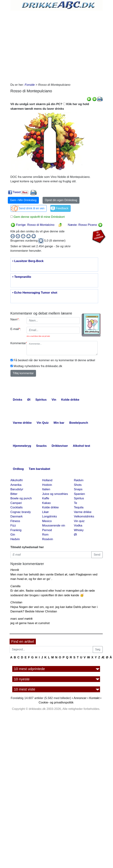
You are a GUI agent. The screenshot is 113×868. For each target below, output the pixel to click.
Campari (16, 503)
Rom (45, 535)
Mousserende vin (54, 526)
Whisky (79, 530)
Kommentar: (17, 343)
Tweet (17, 192)
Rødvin (79, 480)
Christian (16, 602)
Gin (13, 535)
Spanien (79, 494)
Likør (46, 512)
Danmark (17, 516)
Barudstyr (17, 489)
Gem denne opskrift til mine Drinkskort (39, 217)
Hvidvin (47, 485)
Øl (75, 535)
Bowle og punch (21, 498)
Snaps (78, 489)
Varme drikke (83, 512)
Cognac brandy (21, 512)
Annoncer (80, 698)
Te (76, 503)
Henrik (15, 570)
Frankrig (16, 530)
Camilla (16, 586)
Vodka (78, 526)
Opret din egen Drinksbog (61, 200)
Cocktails (17, 507)
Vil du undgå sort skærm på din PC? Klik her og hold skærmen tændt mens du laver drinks (50, 106)
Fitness (15, 521)
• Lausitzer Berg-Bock (28, 261)
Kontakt (94, 698)
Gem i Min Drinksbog (23, 200)
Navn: (15, 319)
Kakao (46, 503)
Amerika (16, 485)
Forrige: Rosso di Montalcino (33, 225)
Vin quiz (79, 521)
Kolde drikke (51, 507)
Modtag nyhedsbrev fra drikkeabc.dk (38, 366)
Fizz (13, 526)
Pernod (47, 530)
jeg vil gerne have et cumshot (30, 623)
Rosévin (48, 539)
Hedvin (15, 539)
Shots (78, 485)
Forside (30, 85)
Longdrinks (50, 516)
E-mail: (16, 329)
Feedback (62, 208)
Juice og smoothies (55, 494)
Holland (47, 480)
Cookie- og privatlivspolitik (56, 702)
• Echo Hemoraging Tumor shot (35, 293)
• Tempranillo (22, 277)
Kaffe (46, 498)
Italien (46, 489)
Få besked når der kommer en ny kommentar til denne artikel (54, 360)
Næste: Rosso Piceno (85, 225)
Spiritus (79, 498)
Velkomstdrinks (84, 516)
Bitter (14, 494)
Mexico (47, 521)
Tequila (79, 507)
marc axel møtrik (22, 619)
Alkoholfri (17, 480)
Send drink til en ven (32, 208)
